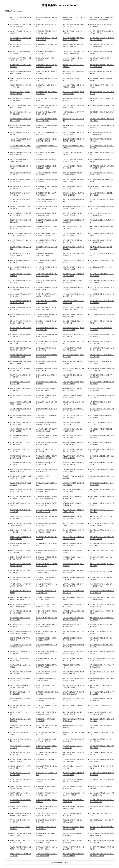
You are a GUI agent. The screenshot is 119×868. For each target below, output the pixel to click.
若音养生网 (54, 862)
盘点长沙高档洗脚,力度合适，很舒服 (101, 572)
